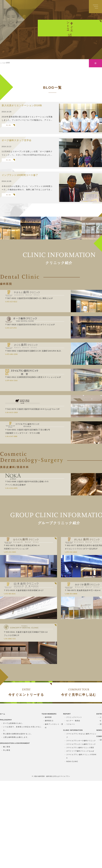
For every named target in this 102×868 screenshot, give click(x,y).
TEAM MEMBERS (49, 801)
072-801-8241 (20, 641)
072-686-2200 (22, 384)
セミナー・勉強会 (73, 808)
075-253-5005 (20, 591)
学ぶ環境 (7, 837)
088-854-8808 (82, 641)
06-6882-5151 (20, 694)
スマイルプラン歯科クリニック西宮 (80, 835)
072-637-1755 (21, 357)
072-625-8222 (21, 330)
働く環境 (7, 834)
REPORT (67, 801)
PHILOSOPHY (6, 807)
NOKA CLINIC (72, 849)
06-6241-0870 (21, 523)
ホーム (3, 801)
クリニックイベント (74, 804)
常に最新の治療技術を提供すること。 (18, 821)
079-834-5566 (21, 411)
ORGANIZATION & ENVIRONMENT (15, 831)
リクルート (71, 811)
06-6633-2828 (21, 437)
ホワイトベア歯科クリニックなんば (80, 838)
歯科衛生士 (49, 808)
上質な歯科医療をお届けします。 (16, 824)
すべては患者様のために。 (14, 811)
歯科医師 (48, 804)
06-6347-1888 (21, 468)
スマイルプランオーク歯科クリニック (81, 828)
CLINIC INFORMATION (73, 817)
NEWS (99, 817)
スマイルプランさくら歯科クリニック (81, 831)
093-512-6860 (81, 591)
